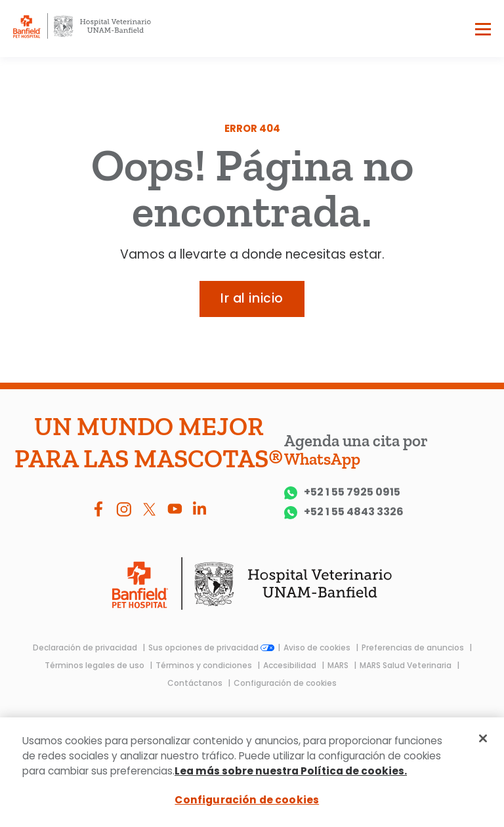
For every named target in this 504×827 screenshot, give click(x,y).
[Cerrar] (483, 738)
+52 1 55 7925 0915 (342, 493)
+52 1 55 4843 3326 (344, 513)
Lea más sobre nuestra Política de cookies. (291, 771)
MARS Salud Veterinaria (407, 665)
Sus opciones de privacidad (211, 647)
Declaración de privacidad (86, 647)
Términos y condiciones (205, 665)
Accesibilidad (291, 665)
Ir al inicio (252, 298)
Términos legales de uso (95, 665)
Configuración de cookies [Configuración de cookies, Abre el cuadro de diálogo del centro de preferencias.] (247, 800)
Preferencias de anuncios (414, 647)
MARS (339, 665)
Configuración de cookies (285, 683)
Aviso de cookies (318, 647)
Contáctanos (196, 683)
